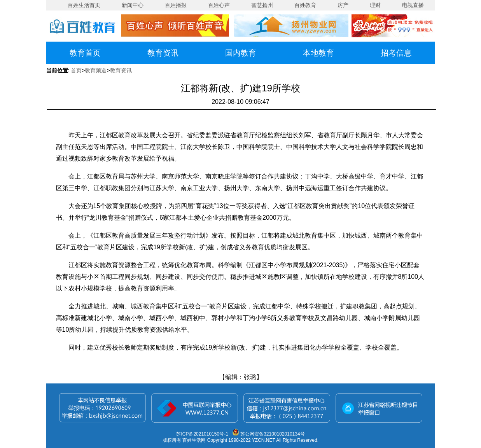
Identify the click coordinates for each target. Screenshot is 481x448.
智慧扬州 (262, 5)
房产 (343, 5)
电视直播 (413, 5)
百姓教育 (305, 5)
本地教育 (318, 53)
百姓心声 (219, 5)
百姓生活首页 (84, 5)
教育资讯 (163, 53)
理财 (375, 5)
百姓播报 (176, 5)
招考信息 (396, 53)
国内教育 (241, 53)
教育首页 (85, 53)
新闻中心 (133, 5)
